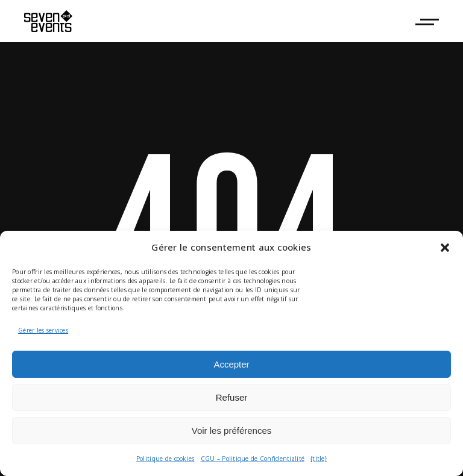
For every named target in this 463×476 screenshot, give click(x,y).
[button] (445, 248)
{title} (319, 459)
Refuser (232, 397)
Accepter (231, 364)
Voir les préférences (232, 431)
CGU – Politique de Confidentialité (253, 459)
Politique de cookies (165, 459)
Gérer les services (43, 330)
